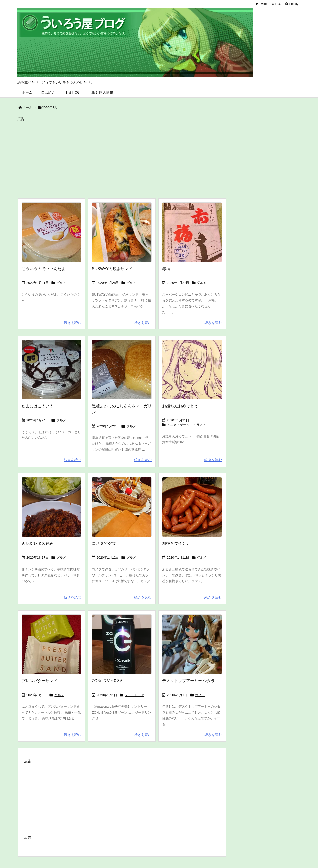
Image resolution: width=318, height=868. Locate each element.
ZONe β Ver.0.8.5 (107, 681)
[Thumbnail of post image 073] (192, 232)
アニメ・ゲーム (178, 425)
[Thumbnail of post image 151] (122, 232)
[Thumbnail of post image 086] (122, 644)
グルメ (61, 283)
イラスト (200, 425)
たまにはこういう (38, 406)
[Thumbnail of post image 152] (192, 644)
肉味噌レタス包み (38, 543)
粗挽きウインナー (178, 543)
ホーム (27, 107)
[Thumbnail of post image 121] (51, 370)
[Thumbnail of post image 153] (192, 370)
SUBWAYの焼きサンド (112, 269)
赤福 (166, 269)
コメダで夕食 (104, 543)
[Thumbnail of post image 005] (51, 507)
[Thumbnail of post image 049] (122, 507)
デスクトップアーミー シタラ (189, 681)
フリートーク (134, 695)
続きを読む (73, 323)
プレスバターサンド (40, 681)
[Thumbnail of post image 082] (51, 644)
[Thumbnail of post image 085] (51, 232)
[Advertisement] (159, 158)
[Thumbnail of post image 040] (192, 507)
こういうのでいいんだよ (43, 269)
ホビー (200, 695)
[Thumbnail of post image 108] (122, 370)
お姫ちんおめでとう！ (182, 406)
